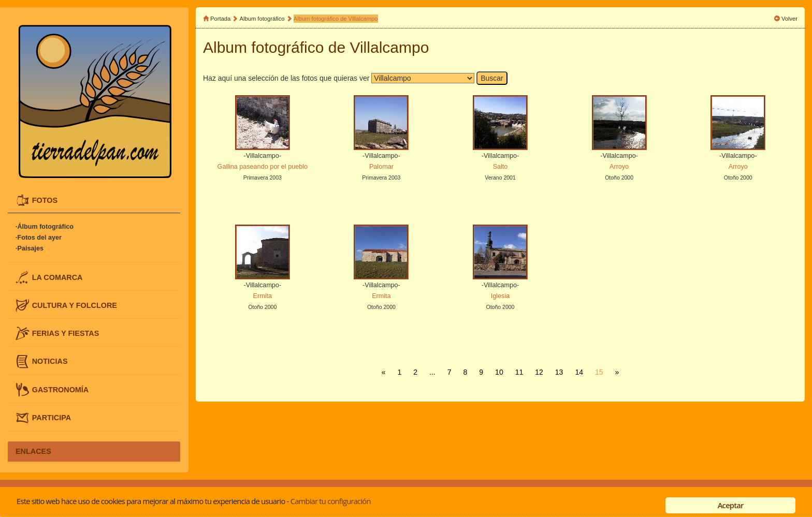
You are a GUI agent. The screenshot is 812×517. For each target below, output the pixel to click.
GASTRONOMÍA (61, 389)
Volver (789, 19)
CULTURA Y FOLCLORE (75, 305)
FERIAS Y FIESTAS (66, 333)
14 (579, 372)
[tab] (94, 201)
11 (519, 372)
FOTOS (45, 200)
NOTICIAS (50, 361)
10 (499, 372)
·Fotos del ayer (39, 238)
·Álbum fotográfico (45, 227)
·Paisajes (30, 248)
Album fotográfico (262, 19)
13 (559, 372)
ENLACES (33, 451)
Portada (220, 19)
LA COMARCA (57, 277)
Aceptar (731, 505)
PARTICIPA (52, 417)
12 (539, 372)
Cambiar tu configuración (331, 501)
